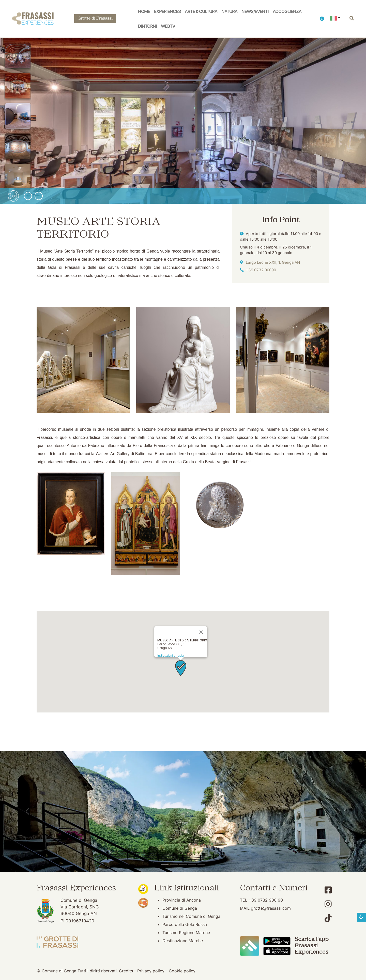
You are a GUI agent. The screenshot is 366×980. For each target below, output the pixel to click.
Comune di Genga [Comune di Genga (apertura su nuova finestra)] (180, 908)
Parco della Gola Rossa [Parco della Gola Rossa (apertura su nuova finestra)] (185, 924)
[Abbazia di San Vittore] (192, 865)
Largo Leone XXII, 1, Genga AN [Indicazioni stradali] (273, 262)
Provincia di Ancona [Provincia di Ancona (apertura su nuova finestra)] (182, 900)
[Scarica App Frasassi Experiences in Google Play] (277, 941)
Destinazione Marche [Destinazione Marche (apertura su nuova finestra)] (183, 941)
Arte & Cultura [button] (201, 11)
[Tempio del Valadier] (165, 865)
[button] (322, 19)
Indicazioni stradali (171, 655)
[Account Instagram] (328, 904)
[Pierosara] (183, 865)
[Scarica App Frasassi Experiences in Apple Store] (277, 951)
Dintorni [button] (147, 26)
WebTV (168, 26)
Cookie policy (182, 971)
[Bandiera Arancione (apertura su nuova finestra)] (143, 902)
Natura (229, 11)
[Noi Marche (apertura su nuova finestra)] (143, 889)
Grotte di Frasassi (95, 19)
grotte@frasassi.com (271, 908)
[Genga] (201, 865)
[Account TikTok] (328, 918)
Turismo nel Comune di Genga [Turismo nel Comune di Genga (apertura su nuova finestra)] (191, 916)
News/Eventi (255, 11)
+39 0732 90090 (261, 270)
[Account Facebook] (328, 890)
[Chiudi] (201, 632)
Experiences (167, 11)
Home (144, 11)
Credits (126, 971)
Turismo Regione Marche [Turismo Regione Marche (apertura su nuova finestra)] (186, 933)
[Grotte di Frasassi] (174, 865)
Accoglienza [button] (287, 11)
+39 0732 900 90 (266, 900)
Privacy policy (151, 971)
